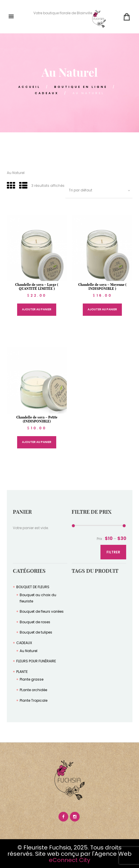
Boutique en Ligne (81, 87)
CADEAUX (47, 93)
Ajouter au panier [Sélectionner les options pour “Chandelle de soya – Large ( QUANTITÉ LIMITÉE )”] (37, 309)
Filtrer (113, 552)
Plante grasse (32, 679)
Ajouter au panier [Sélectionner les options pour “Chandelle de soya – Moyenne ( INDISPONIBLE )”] (102, 309)
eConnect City (69, 860)
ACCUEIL (29, 87)
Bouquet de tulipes (36, 632)
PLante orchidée (33, 690)
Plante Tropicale (34, 700)
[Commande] (99, 190)
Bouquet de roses (35, 622)
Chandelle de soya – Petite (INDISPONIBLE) (37, 419)
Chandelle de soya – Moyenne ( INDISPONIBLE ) (102, 287)
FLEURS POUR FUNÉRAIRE (36, 661)
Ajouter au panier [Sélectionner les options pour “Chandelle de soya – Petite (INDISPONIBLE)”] (37, 442)
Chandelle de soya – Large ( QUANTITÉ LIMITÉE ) (37, 287)
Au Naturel (29, 651)
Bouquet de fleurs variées (42, 611)
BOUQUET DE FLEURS (33, 587)
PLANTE (22, 672)
